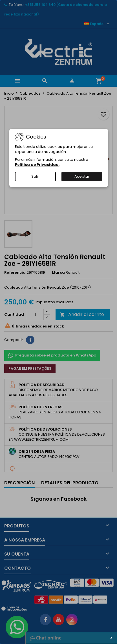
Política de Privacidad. (37, 165)
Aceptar (82, 176)
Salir (35, 176)
